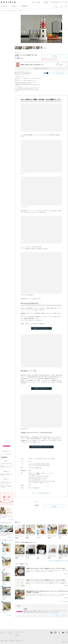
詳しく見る (11, 520)
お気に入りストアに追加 (60, 615)
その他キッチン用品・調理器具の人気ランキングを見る (58, 561)
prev (17, 29)
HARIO (11, 10)
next (66, 29)
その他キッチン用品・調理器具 (49, 459)
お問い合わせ (18, 636)
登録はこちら (11, 537)
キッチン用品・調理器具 (37, 459)
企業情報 (1, 641)
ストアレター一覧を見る (64, 602)
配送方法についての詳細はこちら (6, 474)
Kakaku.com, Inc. (65, 642)
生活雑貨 (30, 459)
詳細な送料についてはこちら (5, 466)
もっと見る (9, 615)
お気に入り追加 (61, 73)
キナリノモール (3, 10)
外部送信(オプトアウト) (20, 641)
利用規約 (6, 641)
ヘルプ (16, 634)
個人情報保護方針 (12, 641)
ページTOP (35, 625)
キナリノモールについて (20, 632)
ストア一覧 (7, 10)
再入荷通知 (55, 56)
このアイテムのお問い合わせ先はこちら (42, 493)
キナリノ (2, 634)
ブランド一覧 (10, 632)
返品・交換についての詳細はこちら (6, 486)
